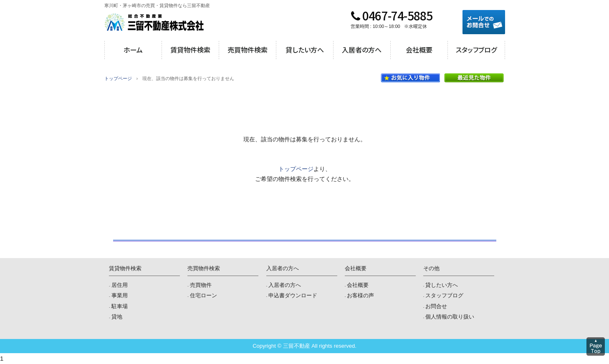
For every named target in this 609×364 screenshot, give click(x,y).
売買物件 (201, 285)
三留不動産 (154, 22)
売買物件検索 (248, 50)
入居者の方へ (362, 50)
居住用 (120, 285)
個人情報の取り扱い (450, 317)
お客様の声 (360, 295)
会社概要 (419, 50)
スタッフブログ (476, 50)
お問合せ (436, 306)
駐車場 (120, 306)
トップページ (118, 78)
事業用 (120, 295)
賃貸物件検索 (190, 50)
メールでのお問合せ (484, 22)
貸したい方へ (305, 50)
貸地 (117, 317)
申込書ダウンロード (293, 295)
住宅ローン (203, 295)
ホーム (133, 50)
